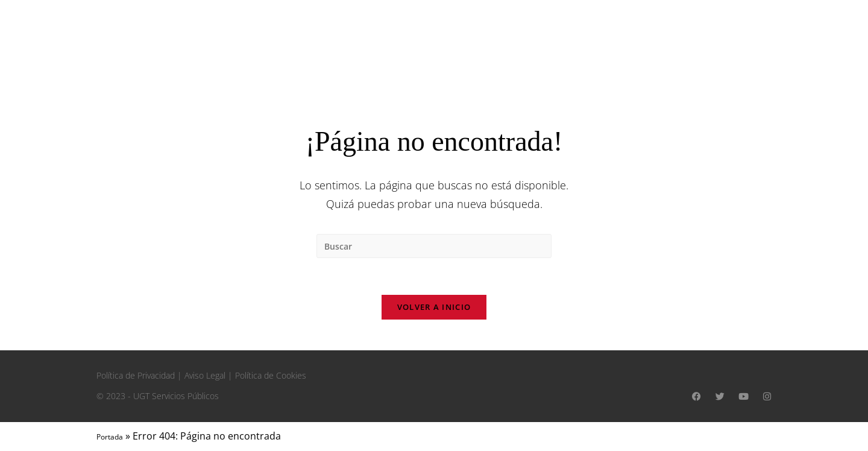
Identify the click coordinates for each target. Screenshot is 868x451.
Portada (110, 437)
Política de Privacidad (136, 375)
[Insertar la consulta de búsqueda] (434, 246)
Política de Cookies (271, 375)
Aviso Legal (205, 375)
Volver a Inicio (434, 307)
